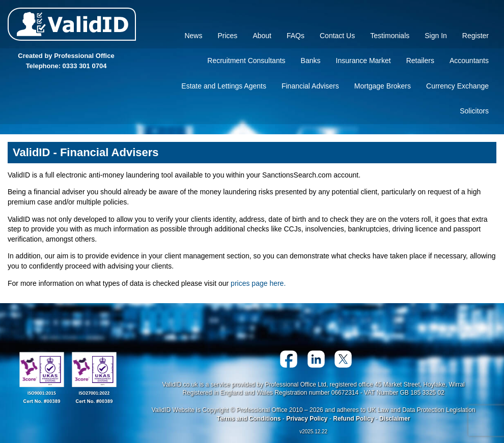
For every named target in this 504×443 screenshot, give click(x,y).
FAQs (296, 36)
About (262, 36)
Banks (311, 61)
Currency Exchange (457, 86)
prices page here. (258, 283)
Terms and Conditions (249, 419)
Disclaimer (395, 419)
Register (475, 36)
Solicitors (474, 111)
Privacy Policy (307, 419)
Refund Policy (353, 419)
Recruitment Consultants (246, 61)
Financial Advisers (310, 86)
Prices (227, 36)
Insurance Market (363, 61)
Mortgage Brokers (383, 86)
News (193, 36)
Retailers (420, 61)
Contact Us (337, 36)
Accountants (469, 61)
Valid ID (72, 24)
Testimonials (390, 36)
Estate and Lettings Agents (224, 86)
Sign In (436, 36)
